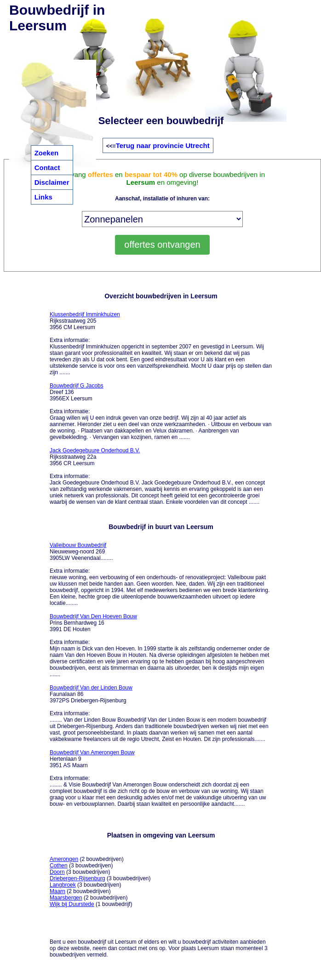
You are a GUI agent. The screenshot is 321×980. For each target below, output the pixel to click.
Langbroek (63, 885)
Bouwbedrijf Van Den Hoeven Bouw (93, 616)
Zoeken (47, 153)
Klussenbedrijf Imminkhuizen (85, 314)
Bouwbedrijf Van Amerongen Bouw (92, 752)
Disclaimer (52, 182)
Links (43, 197)
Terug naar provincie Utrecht (163, 145)
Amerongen (64, 859)
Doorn (57, 872)
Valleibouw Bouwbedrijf (78, 545)
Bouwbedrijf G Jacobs (77, 386)
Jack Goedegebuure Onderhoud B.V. (95, 450)
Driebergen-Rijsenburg (77, 878)
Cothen (59, 866)
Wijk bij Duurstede (72, 904)
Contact (47, 168)
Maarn (57, 891)
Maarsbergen (66, 898)
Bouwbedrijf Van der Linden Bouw (91, 688)
